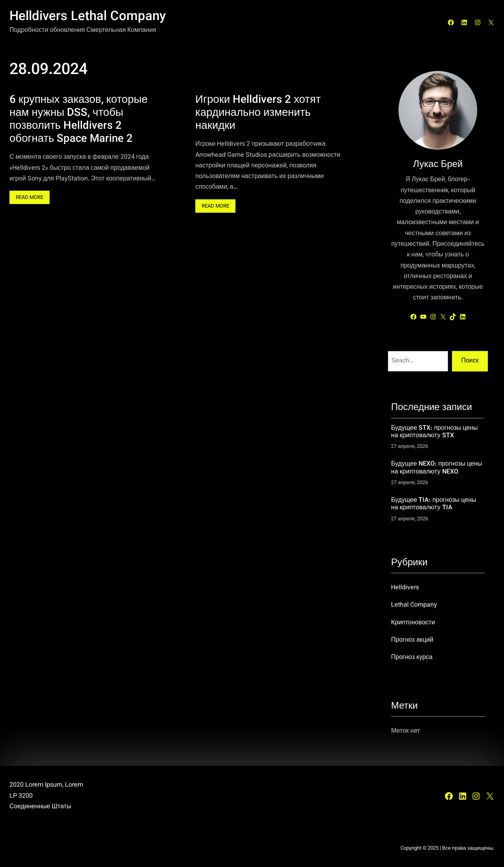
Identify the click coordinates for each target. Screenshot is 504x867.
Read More (32, 199)
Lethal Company (414, 605)
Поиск (470, 361)
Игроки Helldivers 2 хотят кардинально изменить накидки (258, 113)
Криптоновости (413, 623)
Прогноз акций (412, 640)
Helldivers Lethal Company (88, 17)
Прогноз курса (412, 658)
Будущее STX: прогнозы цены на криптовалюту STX (434, 432)
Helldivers (405, 588)
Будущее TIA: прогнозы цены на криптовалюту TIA (434, 504)
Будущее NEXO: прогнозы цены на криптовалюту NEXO (436, 468)
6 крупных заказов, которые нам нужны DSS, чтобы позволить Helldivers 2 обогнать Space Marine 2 (79, 120)
